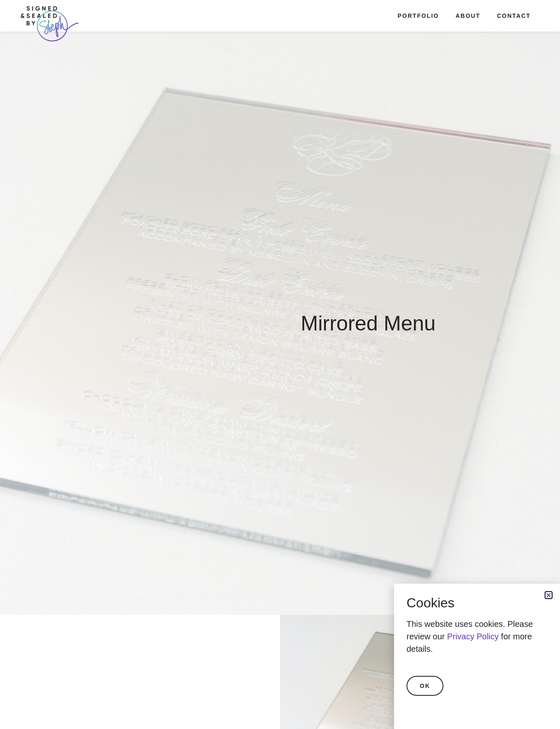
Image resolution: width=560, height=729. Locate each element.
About (468, 16)
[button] (549, 595)
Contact (514, 16)
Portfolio (419, 16)
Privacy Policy (473, 636)
